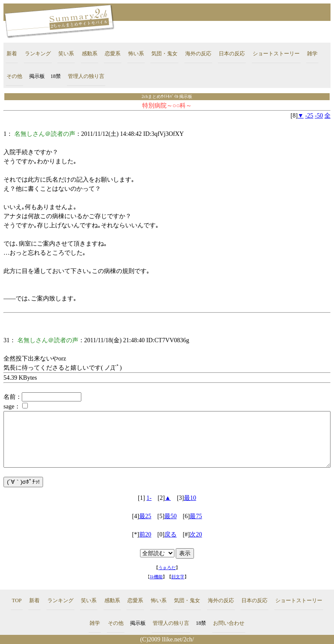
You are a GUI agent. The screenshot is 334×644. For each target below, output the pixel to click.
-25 (309, 116)
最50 (170, 516)
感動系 (90, 54)
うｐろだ (167, 568)
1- (149, 498)
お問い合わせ (229, 623)
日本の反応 (232, 54)
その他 (14, 76)
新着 (12, 54)
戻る (170, 534)
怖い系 (136, 54)
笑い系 (66, 54)
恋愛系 (113, 54)
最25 (145, 516)
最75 (196, 516)
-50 (319, 116)
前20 (145, 534)
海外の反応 (198, 54)
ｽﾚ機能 (156, 577)
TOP (17, 600)
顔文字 (178, 577)
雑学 (312, 54)
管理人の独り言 (86, 76)
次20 (196, 534)
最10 (190, 498)
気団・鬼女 (164, 54)
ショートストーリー (276, 54)
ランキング (38, 54)
